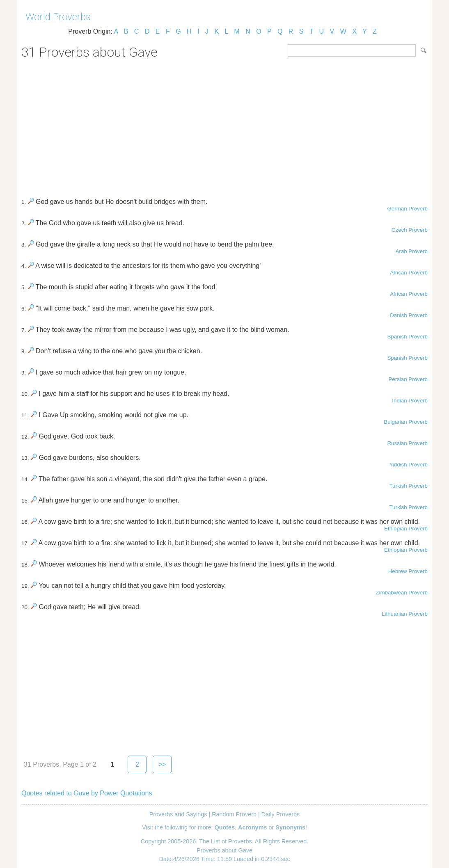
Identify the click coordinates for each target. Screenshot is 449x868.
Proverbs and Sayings (178, 814)
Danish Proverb (409, 315)
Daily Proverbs (281, 814)
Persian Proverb (408, 379)
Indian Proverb (410, 401)
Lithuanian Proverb (405, 614)
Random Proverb (234, 814)
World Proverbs (58, 17)
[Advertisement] (224, 126)
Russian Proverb (407, 443)
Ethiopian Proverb (406, 529)
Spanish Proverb (407, 337)
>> (162, 764)
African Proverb (409, 273)
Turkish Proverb (408, 486)
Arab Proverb (411, 251)
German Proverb (407, 209)
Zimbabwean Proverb (402, 593)
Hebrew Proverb (408, 571)
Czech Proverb (410, 230)
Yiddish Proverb (408, 465)
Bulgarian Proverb (406, 422)
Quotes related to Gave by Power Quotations (87, 793)
